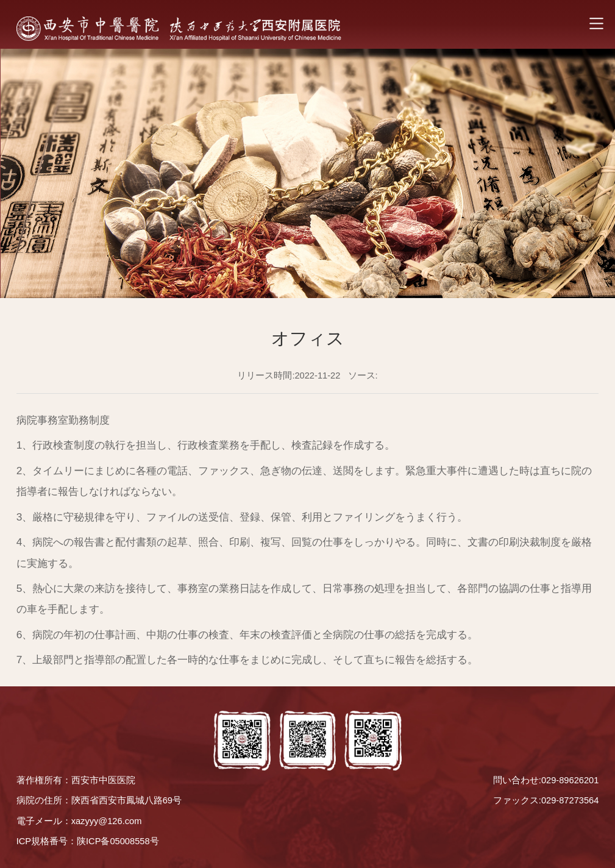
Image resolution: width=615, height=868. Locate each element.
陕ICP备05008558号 (118, 841)
